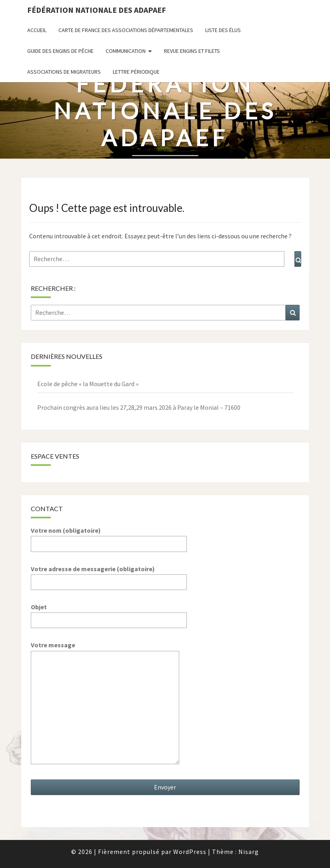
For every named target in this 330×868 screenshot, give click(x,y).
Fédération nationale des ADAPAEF (97, 10)
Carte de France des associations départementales (126, 30)
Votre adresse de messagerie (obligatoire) (109, 575)
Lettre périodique (136, 72)
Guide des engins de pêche (60, 51)
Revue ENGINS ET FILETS (192, 51)
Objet (109, 613)
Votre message (105, 703)
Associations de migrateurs (64, 72)
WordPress (190, 852)
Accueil (37, 30)
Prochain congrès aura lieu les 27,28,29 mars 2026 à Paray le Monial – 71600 (139, 407)
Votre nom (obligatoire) (109, 537)
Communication (126, 51)
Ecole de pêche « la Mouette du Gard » (88, 384)
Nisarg (249, 852)
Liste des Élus (223, 30)
